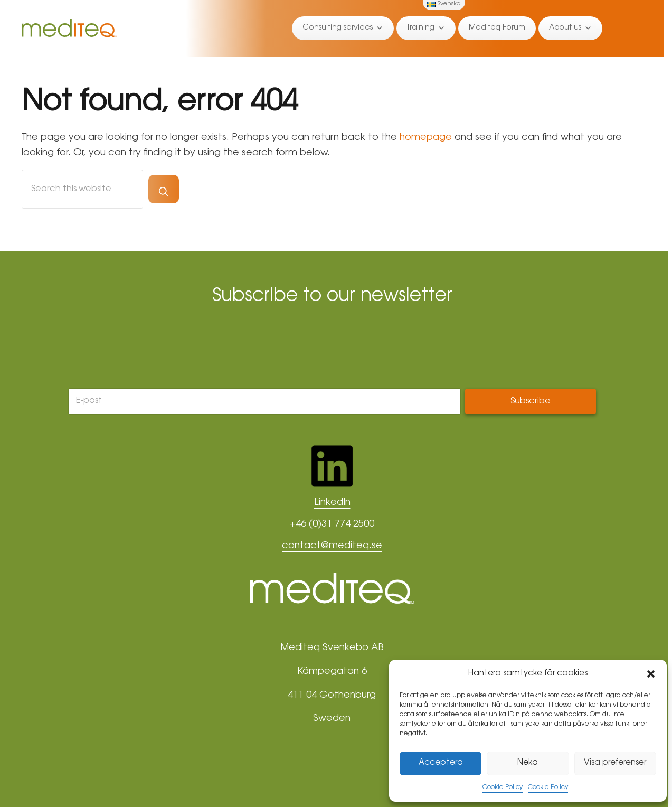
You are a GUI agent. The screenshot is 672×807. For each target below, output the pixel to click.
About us (570, 28)
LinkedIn (332, 503)
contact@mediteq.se (332, 546)
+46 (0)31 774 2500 (332, 524)
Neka (528, 763)
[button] (651, 674)
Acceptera (441, 763)
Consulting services (343, 28)
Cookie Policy (503, 787)
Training (426, 28)
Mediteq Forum (497, 28)
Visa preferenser (615, 763)
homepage (426, 138)
